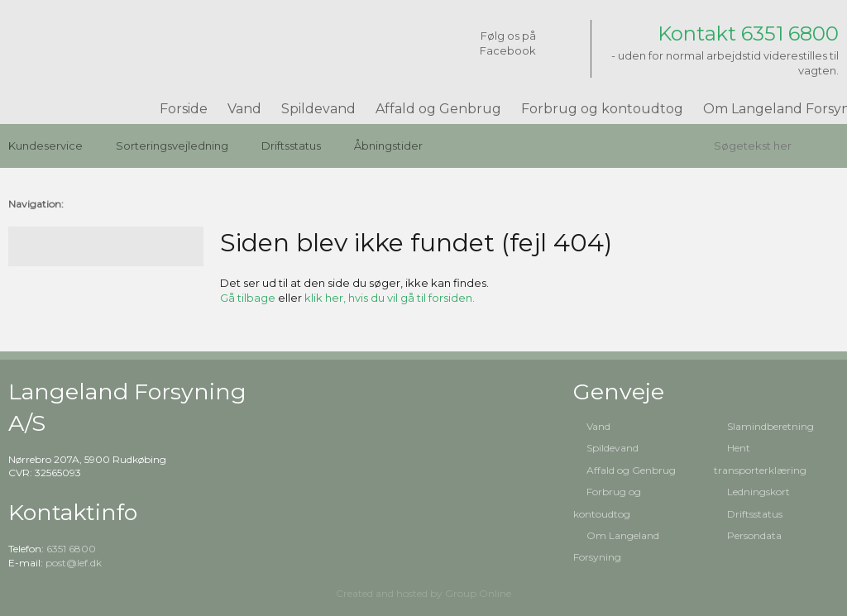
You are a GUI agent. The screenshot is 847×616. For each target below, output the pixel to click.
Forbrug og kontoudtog (602, 109)
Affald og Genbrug (438, 109)
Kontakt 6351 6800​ (748, 33)
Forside (184, 109)
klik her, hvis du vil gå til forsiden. (390, 298)
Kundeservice (45, 146)
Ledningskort (758, 492)
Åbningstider (388, 146)
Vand (244, 109)
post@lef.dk (74, 563)
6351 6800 (71, 549)
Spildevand (318, 109)
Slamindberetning (770, 426)
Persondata (754, 535)
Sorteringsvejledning (172, 146)
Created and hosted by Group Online (423, 593)
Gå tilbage (248, 298)
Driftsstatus (291, 146)
